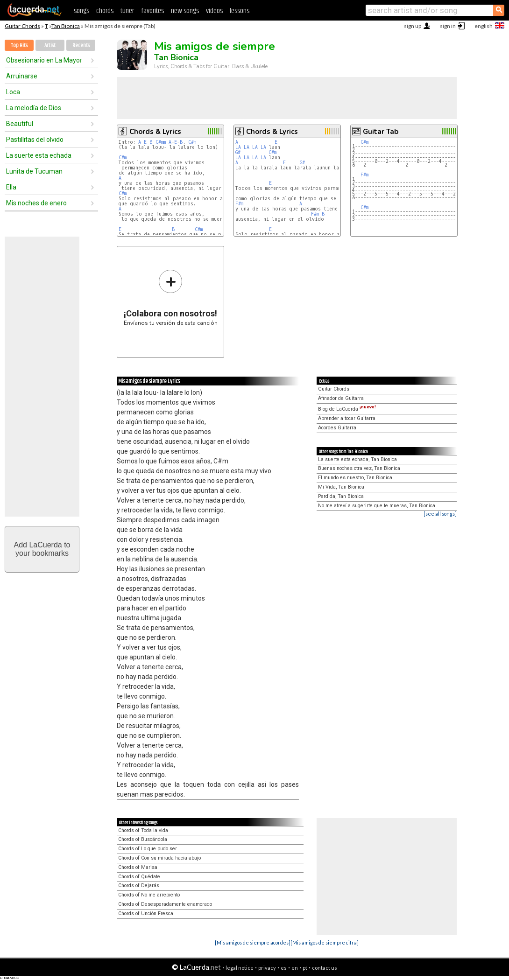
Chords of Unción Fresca (146, 913)
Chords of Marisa (138, 867)
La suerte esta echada (39, 155)
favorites (152, 11)
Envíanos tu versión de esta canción (171, 297)
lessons (240, 11)
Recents (81, 45)
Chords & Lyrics (155, 132)
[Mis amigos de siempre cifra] (325, 942)
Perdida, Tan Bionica (341, 496)
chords (105, 11)
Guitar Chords (22, 26)
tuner (127, 11)
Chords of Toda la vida (143, 830)
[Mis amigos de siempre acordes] (253, 942)
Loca (13, 92)
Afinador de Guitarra (341, 398)
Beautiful (20, 124)
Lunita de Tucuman (34, 171)
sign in (448, 26)
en (295, 968)
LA (238, 147)
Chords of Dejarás (139, 885)
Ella (11, 187)
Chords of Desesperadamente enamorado (165, 904)
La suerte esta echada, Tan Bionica (357, 459)
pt (305, 968)
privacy (267, 968)
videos (214, 11)
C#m (192, 142)
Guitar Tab (381, 132)
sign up (413, 26)
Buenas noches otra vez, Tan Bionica (359, 468)
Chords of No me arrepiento (149, 895)
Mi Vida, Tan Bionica (341, 487)
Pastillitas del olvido (35, 140)
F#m (239, 204)
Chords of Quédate (139, 877)
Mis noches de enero (36, 203)
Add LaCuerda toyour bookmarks (42, 549)
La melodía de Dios (34, 108)
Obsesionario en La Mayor (44, 60)
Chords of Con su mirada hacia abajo (159, 858)
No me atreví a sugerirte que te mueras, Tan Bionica (377, 506)
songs (81, 11)
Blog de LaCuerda (347, 409)
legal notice (240, 968)
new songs (185, 11)
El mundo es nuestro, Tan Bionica (355, 478)
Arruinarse (22, 76)
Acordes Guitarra (337, 428)
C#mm (161, 142)
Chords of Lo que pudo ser (148, 849)
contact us (325, 968)
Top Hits (19, 45)
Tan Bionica (66, 26)
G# (238, 152)
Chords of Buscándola (143, 839)
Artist (50, 45)
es (284, 968)
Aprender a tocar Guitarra (347, 418)
